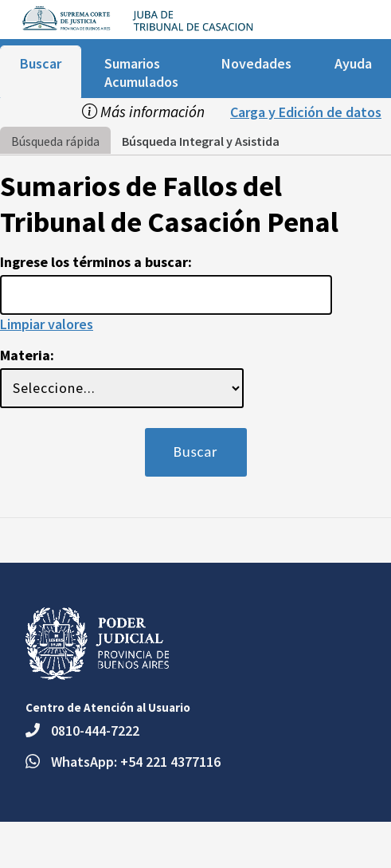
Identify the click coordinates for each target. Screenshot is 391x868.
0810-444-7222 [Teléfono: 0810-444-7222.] (95, 731)
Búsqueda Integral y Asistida (201, 141)
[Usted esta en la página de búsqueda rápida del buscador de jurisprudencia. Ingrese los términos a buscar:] (166, 295)
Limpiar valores (47, 324)
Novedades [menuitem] (256, 63)
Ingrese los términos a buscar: (96, 262)
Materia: (27, 355)
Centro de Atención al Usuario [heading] (108, 707)
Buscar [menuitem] (41, 63)
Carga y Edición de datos (306, 112)
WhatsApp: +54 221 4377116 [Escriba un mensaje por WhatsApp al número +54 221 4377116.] (136, 762)
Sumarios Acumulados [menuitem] (141, 73)
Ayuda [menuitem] (353, 63)
